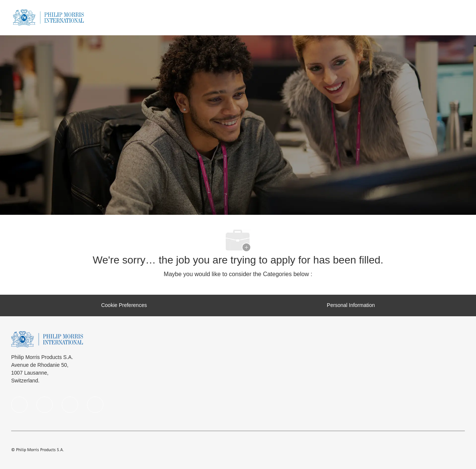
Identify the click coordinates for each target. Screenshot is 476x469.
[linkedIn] (45, 405)
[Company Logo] (48, 17)
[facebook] (19, 405)
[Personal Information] (351, 305)
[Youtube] (95, 405)
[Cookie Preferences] (124, 305)
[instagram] (70, 405)
